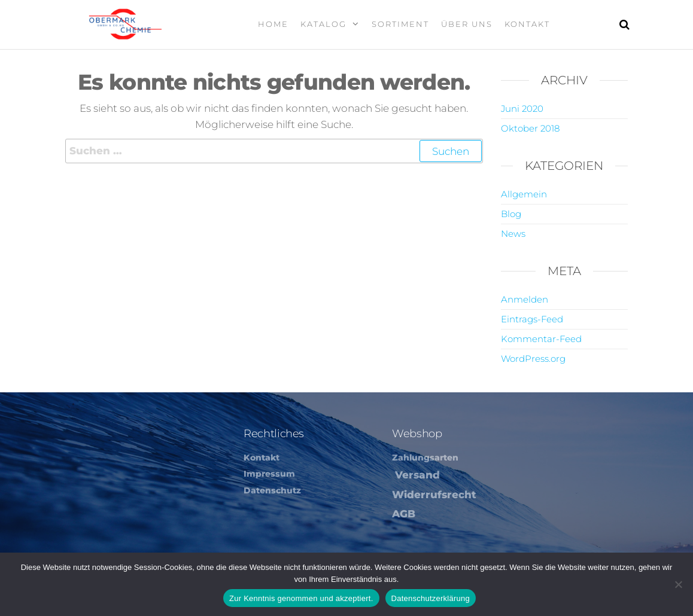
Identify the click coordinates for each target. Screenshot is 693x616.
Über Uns (467, 24)
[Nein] (678, 584)
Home (273, 24)
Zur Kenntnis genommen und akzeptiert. (301, 598)
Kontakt (527, 24)
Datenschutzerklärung (431, 598)
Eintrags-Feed (532, 319)
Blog (511, 214)
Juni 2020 (522, 109)
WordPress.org (533, 359)
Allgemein (524, 194)
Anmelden (525, 299)
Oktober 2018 (530, 128)
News (513, 234)
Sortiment (400, 24)
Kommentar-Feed (541, 339)
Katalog (323, 24)
